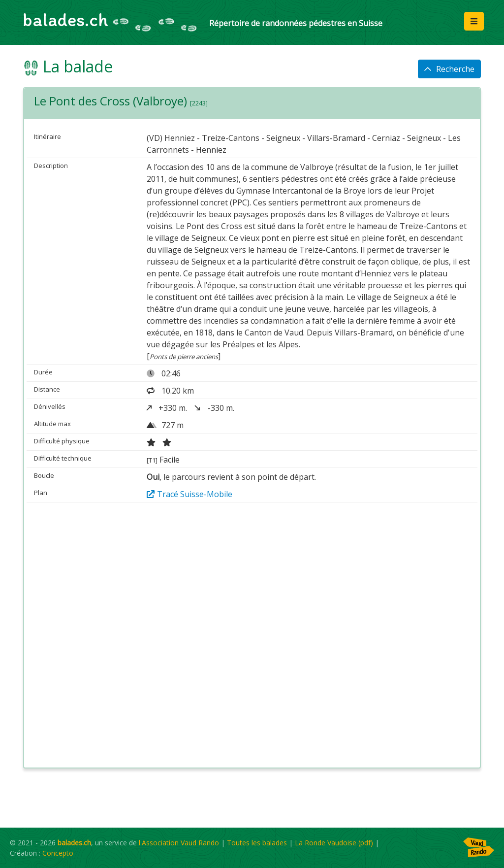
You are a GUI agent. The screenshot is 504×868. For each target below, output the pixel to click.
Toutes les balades (257, 843)
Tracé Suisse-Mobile (189, 494)
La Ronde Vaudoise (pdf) (334, 843)
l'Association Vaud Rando (179, 843)
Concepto (58, 853)
